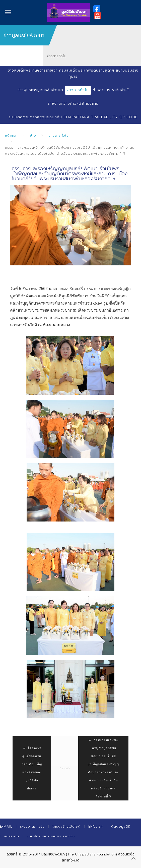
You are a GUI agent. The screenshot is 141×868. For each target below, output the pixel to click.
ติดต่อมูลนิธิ (121, 826)
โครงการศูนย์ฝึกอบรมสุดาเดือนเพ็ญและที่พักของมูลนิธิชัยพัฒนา (32, 768)
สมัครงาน (12, 836)
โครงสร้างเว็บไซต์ (66, 826)
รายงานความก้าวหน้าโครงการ (73, 104)
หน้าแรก (11, 135)
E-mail (6, 826)
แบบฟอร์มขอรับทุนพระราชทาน (51, 836)
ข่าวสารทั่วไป (78, 90)
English (96, 826)
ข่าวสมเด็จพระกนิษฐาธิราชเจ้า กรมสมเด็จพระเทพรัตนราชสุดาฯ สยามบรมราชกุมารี (73, 73)
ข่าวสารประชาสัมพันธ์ (111, 90)
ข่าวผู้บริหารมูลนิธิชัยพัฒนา (40, 90)
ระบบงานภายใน (32, 826)
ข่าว (33, 135)
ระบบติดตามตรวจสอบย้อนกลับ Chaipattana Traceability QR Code (73, 117)
